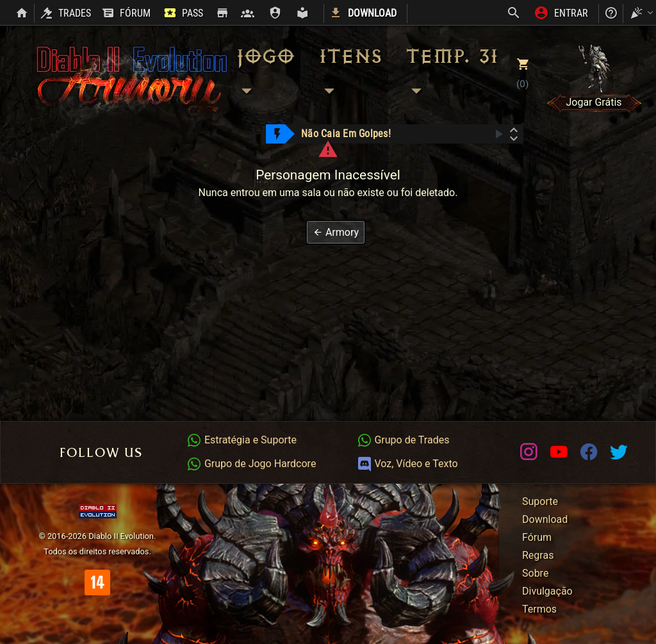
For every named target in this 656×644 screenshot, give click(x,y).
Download (545, 519)
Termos (539, 609)
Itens (349, 74)
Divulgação (547, 591)
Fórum (537, 537)
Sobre (535, 573)
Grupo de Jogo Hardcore (251, 464)
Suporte (540, 501)
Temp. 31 (451, 74)
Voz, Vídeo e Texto (407, 464)
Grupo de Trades (403, 440)
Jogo (264, 74)
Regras (538, 555)
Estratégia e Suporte (242, 440)
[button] (336, 232)
